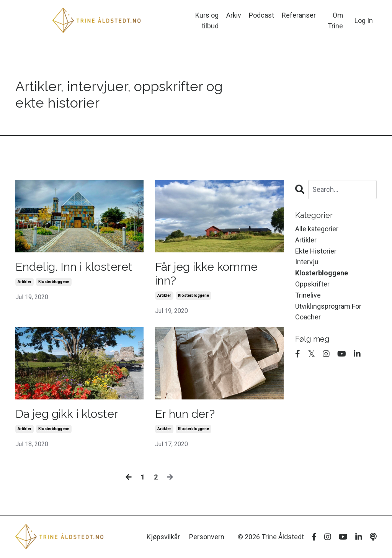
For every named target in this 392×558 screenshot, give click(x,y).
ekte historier (316, 251)
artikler (24, 282)
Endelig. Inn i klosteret (74, 267)
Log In (364, 20)
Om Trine (335, 20)
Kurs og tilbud (207, 20)
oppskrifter (312, 284)
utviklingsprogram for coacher (328, 312)
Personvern (207, 537)
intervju (307, 262)
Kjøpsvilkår (163, 537)
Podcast (261, 15)
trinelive (308, 295)
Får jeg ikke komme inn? (206, 274)
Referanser (299, 15)
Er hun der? (185, 414)
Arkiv (234, 15)
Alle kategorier (317, 229)
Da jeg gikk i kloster (67, 414)
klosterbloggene (54, 282)
